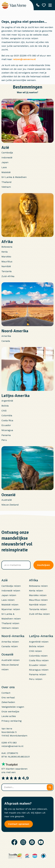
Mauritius (7, 262)
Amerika (6, 336)
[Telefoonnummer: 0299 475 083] (38, 5)
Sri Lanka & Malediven (14, 177)
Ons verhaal (8, 697)
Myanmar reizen (11, 609)
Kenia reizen (36, 591)
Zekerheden (8, 702)
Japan (5, 162)
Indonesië (7, 158)
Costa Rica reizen (39, 660)
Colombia (7, 415)
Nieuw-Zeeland (10, 505)
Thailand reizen (10, 623)
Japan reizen (9, 595)
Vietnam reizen (10, 628)
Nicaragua (7, 430)
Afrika (7, 242)
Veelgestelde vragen (13, 707)
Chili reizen (35, 651)
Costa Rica (7, 420)
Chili (4, 411)
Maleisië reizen (10, 605)
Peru (4, 440)
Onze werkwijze (10, 712)
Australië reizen (10, 660)
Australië (7, 500)
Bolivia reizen (37, 646)
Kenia (5, 252)
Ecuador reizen (38, 665)
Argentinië (7, 401)
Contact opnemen (19, 824)
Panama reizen (38, 674)
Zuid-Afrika (8, 276)
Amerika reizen (10, 642)
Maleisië (6, 172)
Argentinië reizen (39, 642)
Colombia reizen (38, 656)
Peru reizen (36, 679)
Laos (4, 167)
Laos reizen (8, 600)
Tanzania (7, 271)
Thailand (6, 182)
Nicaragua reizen (39, 670)
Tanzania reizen (38, 609)
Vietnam (6, 187)
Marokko (6, 257)
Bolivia (5, 406)
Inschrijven (43, 565)
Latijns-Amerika (16, 396)
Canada (6, 341)
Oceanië (9, 495)
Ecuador (6, 425)
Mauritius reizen (38, 600)
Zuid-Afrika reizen (39, 614)
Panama (6, 435)
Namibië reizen (38, 605)
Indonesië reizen (11, 591)
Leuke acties (9, 716)
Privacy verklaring (12, 721)
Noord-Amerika (15, 331)
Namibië (6, 266)
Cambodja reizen (11, 586)
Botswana (7, 247)
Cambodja (7, 153)
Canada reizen (10, 646)
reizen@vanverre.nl (24, 59)
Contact (6, 693)
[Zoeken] (50, 787)
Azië (5, 148)
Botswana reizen (38, 586)
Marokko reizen (38, 595)
